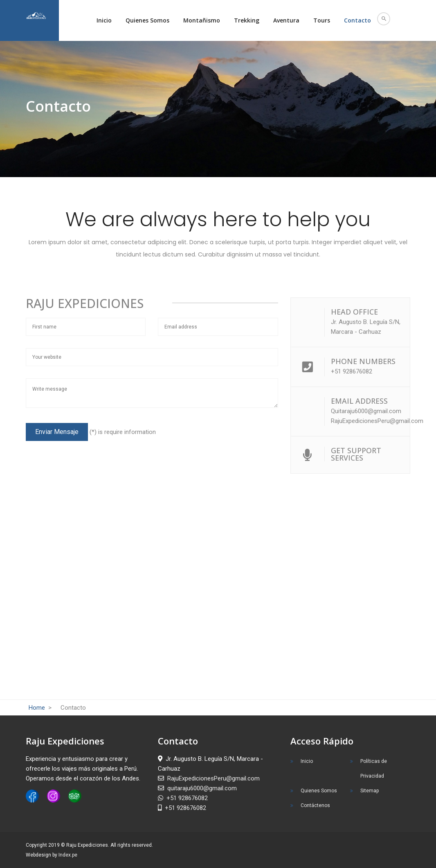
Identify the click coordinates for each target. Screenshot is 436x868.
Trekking (247, 20)
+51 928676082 (183, 798)
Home (38, 708)
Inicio (104, 20)
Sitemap (370, 791)
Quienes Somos (147, 20)
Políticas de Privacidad (374, 769)
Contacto (357, 20)
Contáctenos (315, 805)
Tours (322, 20)
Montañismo (202, 20)
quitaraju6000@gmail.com (197, 788)
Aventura (286, 20)
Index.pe (68, 855)
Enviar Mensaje (57, 432)
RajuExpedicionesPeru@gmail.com (209, 778)
